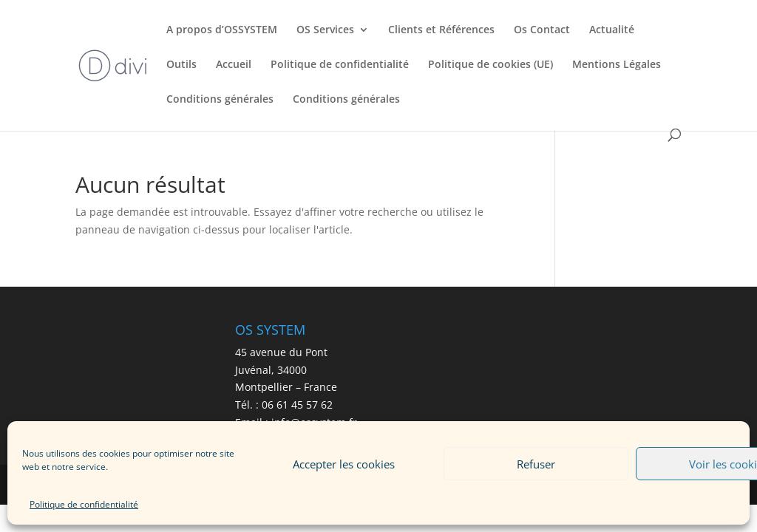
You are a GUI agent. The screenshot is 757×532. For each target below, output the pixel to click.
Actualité (612, 30)
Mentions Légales (617, 65)
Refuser (536, 464)
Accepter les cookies (344, 464)
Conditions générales (220, 100)
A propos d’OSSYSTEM (222, 30)
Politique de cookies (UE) (490, 65)
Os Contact (542, 30)
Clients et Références (441, 30)
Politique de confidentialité (84, 504)
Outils (181, 65)
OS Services (325, 30)
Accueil (234, 65)
